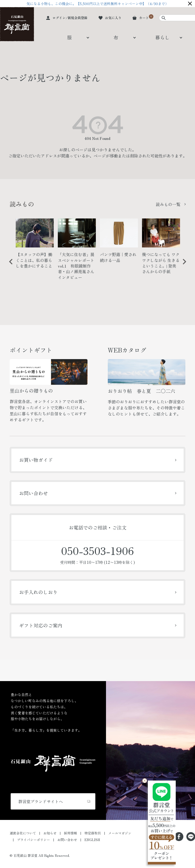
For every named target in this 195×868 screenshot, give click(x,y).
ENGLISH (92, 840)
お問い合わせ (33, 493)
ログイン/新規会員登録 (70, 18)
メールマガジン (120, 833)
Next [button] (183, 266)
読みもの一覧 (168, 204)
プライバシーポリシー (33, 840)
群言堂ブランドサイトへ (41, 801)
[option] (35, 246)
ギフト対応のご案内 (41, 625)
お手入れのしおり (38, 592)
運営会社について (23, 833)
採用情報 (70, 833)
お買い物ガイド (36, 460)
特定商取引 (93, 833)
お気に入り (113, 18)
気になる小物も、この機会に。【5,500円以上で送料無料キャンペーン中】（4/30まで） (98, 4)
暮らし (162, 37)
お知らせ (50, 833)
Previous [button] (9, 266)
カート (144, 18)
